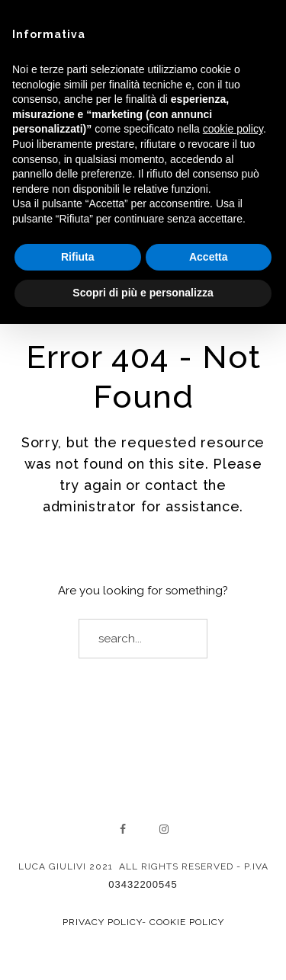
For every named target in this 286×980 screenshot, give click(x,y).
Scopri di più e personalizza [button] (143, 293)
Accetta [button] (209, 257)
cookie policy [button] (233, 129)
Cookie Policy (187, 922)
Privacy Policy (102, 922)
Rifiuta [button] (78, 257)
